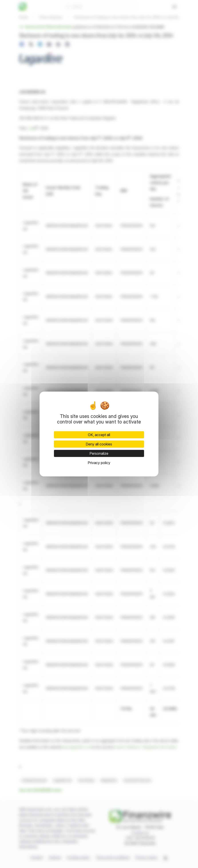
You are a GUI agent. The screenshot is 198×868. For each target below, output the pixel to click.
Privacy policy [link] (99, 463)
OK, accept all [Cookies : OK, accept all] (99, 435)
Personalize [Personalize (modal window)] (99, 453)
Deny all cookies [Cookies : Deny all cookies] (99, 444)
